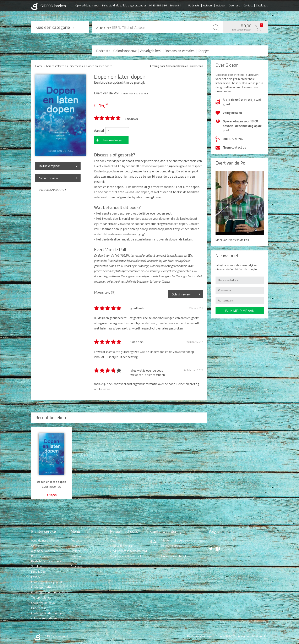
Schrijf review (49, 178)
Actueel (221, 5)
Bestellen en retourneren (47, 561)
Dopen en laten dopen (99, 66)
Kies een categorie (53, 27)
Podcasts (194, 5)
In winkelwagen (113, 140)
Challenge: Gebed (42, 587)
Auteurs (208, 5)
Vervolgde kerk (151, 51)
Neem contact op (234, 147)
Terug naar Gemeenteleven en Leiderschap (178, 66)
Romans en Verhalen (180, 51)
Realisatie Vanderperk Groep (205, 636)
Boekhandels (40, 556)
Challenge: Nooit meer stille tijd (50, 592)
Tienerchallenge (41, 597)
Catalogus (262, 5)
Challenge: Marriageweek (47, 582)
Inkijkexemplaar (50, 166)
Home (39, 66)
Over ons (234, 5)
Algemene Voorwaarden (46, 551)
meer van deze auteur (135, 93)
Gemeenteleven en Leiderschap (64, 66)
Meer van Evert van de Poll (232, 240)
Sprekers (37, 566)
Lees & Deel (39, 571)
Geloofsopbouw (125, 51)
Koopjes (204, 51)
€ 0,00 (244, 27)
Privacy (36, 577)
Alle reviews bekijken (177, 556)
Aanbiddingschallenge (45, 540)
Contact (248, 5)
